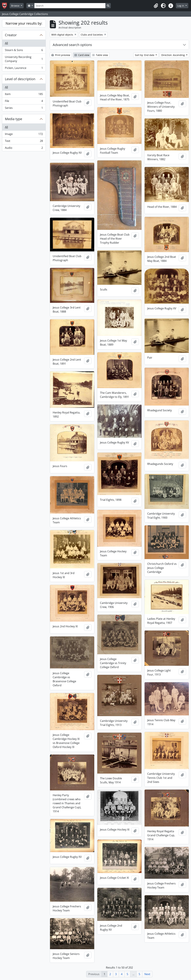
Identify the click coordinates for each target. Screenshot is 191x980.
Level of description (20, 79)
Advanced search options (72, 45)
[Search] (70, 6)
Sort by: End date (145, 55)
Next (147, 974)
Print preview (61, 55)
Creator (11, 35)
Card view (82, 55)
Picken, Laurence (24, 69)
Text (24, 142)
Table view (100, 55)
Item (24, 95)
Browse (16, 6)
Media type (14, 119)
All (6, 43)
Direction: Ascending (173, 55)
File (24, 102)
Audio (24, 148)
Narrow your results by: (24, 23)
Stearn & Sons (24, 51)
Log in (181, 6)
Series (24, 109)
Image (24, 135)
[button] (156, 6)
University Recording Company (24, 59)
